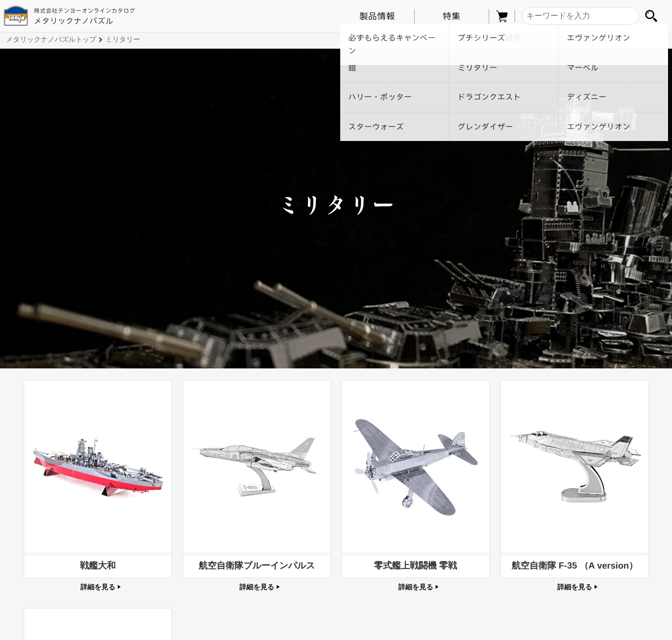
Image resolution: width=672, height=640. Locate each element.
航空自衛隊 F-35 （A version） (574, 566)
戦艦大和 (97, 566)
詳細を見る (101, 587)
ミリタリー (123, 39)
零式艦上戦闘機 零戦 (415, 566)
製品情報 (377, 16)
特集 (451, 16)
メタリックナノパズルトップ (51, 39)
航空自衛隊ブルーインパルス (256, 566)
